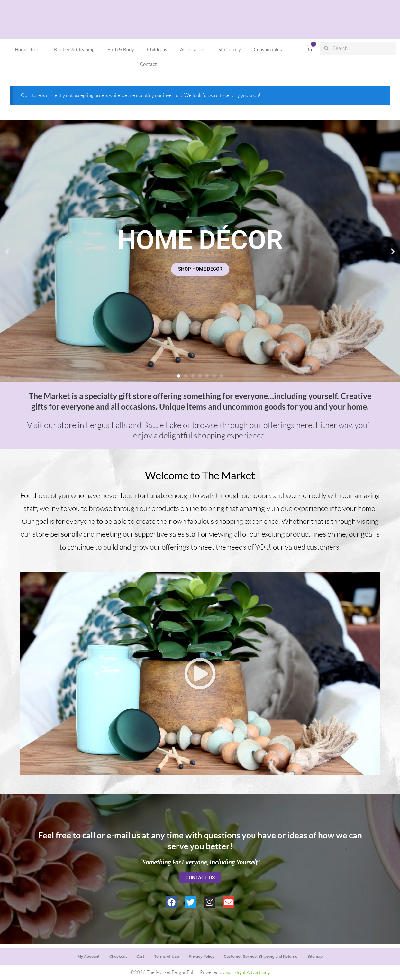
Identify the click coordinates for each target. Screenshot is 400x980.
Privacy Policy (203, 954)
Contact (148, 64)
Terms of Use (162, 954)
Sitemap (333, 954)
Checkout (105, 954)
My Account (70, 954)
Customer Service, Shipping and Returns (271, 954)
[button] (7, 251)
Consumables (268, 49)
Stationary (230, 49)
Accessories (193, 49)
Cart (132, 954)
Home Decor (28, 49)
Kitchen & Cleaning (74, 49)
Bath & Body (121, 49)
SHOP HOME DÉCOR (200, 269)
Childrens (157, 49)
